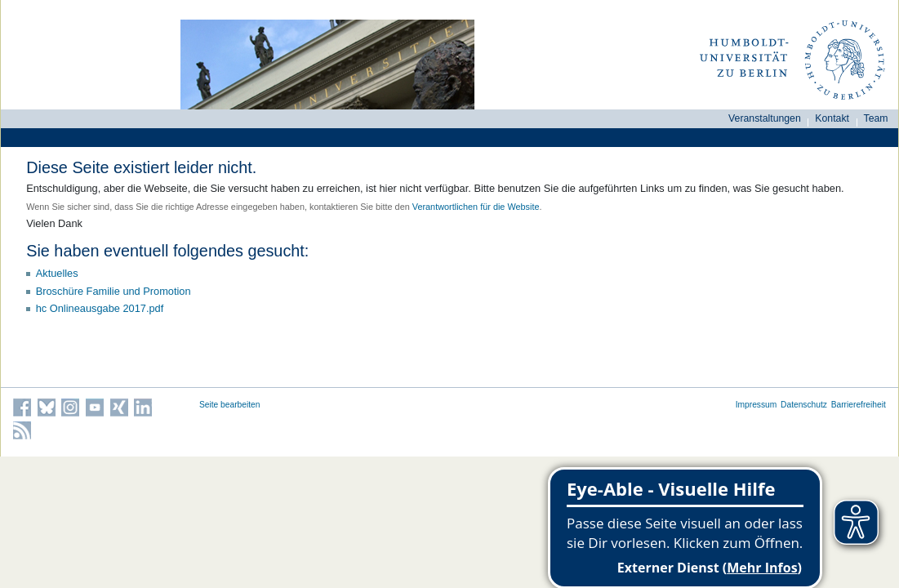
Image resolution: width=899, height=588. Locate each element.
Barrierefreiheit (859, 405)
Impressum (757, 405)
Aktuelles (57, 273)
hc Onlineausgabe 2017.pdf (100, 308)
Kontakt (832, 118)
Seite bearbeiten (230, 405)
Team (876, 118)
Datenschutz (804, 405)
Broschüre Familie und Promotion (113, 291)
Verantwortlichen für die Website (476, 207)
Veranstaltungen (765, 118)
